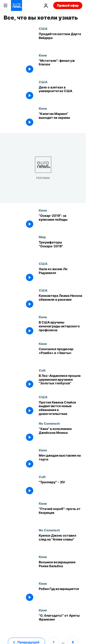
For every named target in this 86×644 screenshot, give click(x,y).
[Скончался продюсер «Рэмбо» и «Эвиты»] (61, 355)
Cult (42, 370)
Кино (43, 55)
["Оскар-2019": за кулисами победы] (61, 222)
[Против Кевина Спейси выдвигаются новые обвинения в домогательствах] (61, 408)
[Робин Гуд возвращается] (61, 595)
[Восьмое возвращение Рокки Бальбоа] (61, 568)
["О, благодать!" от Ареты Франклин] (61, 622)
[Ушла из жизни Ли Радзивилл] (61, 275)
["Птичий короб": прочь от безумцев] (61, 515)
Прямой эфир (68, 5)
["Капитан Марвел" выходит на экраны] (61, 120)
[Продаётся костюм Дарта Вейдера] (61, 40)
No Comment (49, 423)
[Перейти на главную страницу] (17, 5)
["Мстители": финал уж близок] (61, 67)
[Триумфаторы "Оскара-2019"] (61, 248)
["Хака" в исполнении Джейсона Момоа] (61, 435)
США (43, 28)
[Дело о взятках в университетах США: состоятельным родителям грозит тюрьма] (61, 93)
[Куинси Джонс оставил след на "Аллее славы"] (61, 542)
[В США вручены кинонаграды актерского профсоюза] (61, 328)
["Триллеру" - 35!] (61, 488)
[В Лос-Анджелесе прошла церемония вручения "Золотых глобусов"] (61, 382)
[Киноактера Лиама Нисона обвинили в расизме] (61, 302)
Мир (42, 237)
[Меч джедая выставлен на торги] (61, 462)
